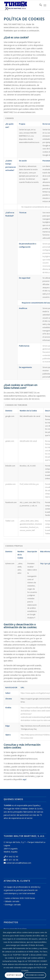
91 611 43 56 (12, 860)
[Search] (39, 5)
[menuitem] (39, 5)
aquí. (25, 779)
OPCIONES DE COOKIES (35, 975)
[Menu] (45, 5)
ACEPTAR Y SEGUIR (14, 975)
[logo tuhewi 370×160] (21, 5)
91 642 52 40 (12, 857)
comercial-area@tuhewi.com (19, 863)
